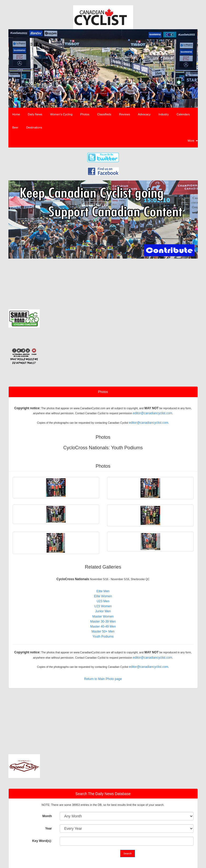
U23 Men (103, 601)
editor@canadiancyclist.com (153, 413)
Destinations (34, 127)
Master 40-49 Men (103, 627)
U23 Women (103, 606)
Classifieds (104, 114)
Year (49, 828)
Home (16, 114)
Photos (85, 114)
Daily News (35, 114)
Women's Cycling (61, 114)
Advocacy (144, 114)
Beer (15, 127)
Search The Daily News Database (103, 794)
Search (128, 853)
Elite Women (103, 596)
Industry (164, 114)
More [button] (193, 141)
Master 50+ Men (103, 632)
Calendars (183, 114)
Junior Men (103, 611)
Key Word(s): (42, 841)
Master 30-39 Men (103, 622)
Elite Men (103, 591)
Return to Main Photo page (103, 679)
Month (47, 816)
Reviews (125, 114)
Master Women (103, 617)
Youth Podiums (103, 637)
